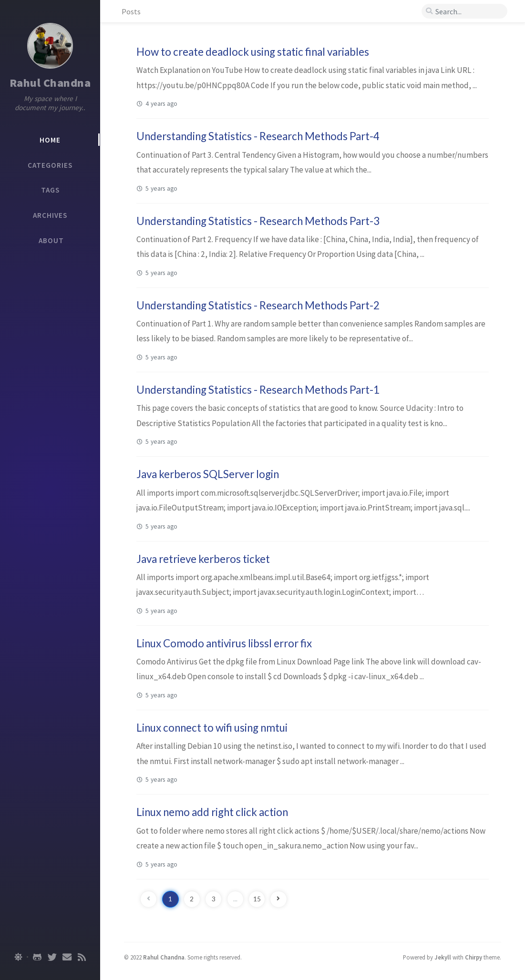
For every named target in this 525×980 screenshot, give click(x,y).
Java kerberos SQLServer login (208, 474)
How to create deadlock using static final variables (253, 52)
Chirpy (474, 957)
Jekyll (443, 957)
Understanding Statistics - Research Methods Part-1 (258, 390)
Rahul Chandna (50, 83)
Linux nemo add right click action (212, 812)
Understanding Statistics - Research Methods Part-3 (258, 221)
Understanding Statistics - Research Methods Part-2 (258, 305)
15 (257, 899)
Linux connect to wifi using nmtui (212, 728)
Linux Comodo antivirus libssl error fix (224, 643)
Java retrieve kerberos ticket (203, 559)
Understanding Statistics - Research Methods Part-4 (258, 136)
